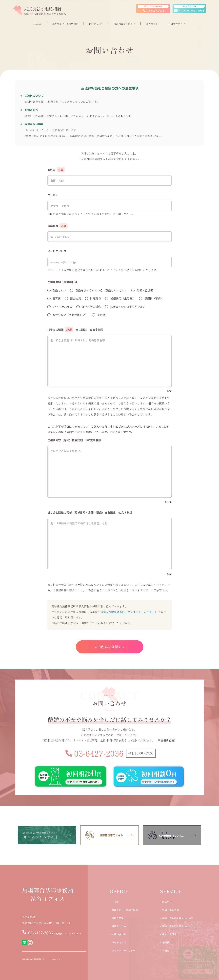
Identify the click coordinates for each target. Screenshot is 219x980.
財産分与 (167, 902)
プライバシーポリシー (124, 950)
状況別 (166, 950)
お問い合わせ (119, 934)
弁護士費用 (118, 918)
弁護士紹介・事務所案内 (125, 910)
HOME (115, 902)
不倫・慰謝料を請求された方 (178, 926)
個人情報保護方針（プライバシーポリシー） (130, 612)
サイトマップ (119, 942)
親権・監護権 (169, 934)
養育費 (166, 942)
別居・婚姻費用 (171, 910)
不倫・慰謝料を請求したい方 (178, 918)
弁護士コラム (119, 926)
